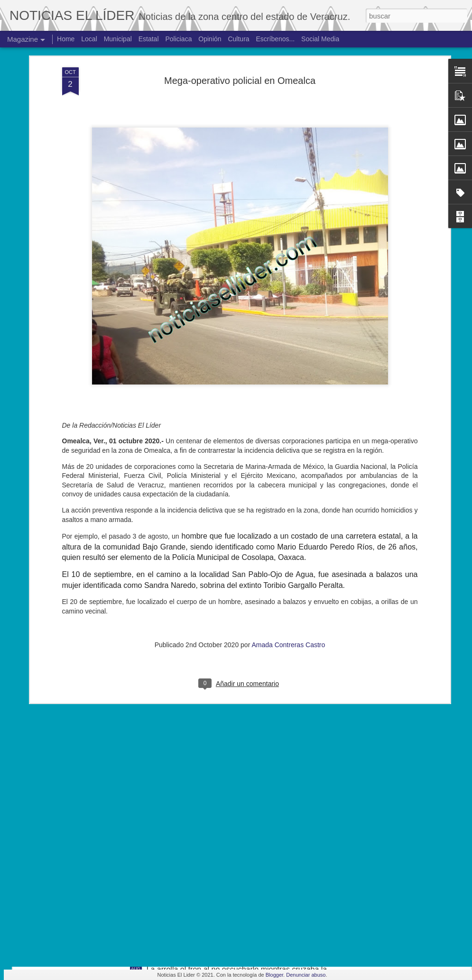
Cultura (238, 39)
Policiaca (178, 39)
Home (66, 39)
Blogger (274, 975)
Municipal (118, 39)
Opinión (210, 39)
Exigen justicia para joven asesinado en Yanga (225, 754)
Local (89, 39)
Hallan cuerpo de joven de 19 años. (206, 862)
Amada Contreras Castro (288, 542)
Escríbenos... (276, 39)
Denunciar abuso (306, 975)
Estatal (149, 39)
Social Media (320, 39)
